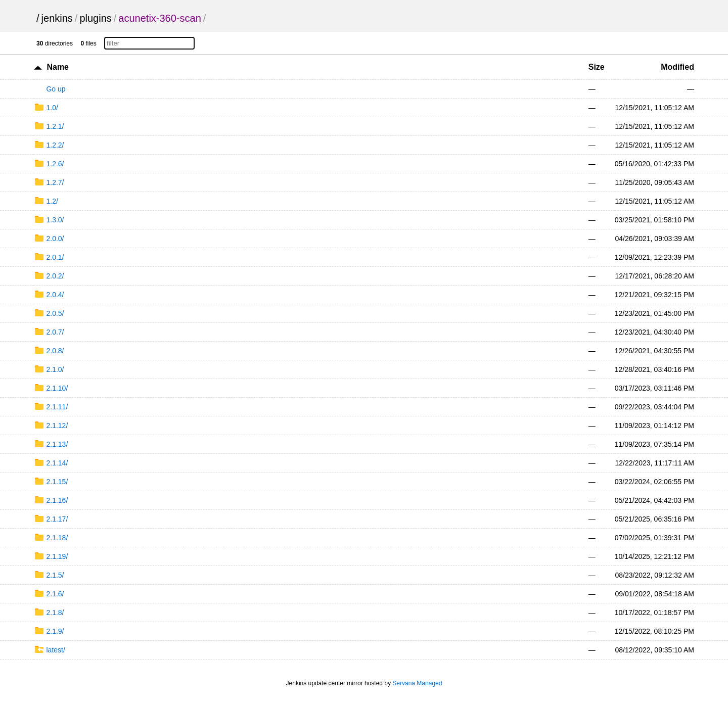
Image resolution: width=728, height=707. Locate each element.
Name (58, 67)
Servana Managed (417, 683)
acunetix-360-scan (160, 18)
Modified (677, 67)
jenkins (57, 18)
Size (597, 67)
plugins (95, 18)
